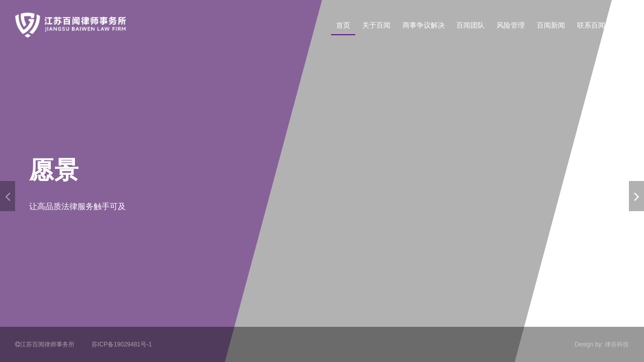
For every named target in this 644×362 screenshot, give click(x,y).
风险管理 (511, 25)
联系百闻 (591, 25)
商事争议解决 (424, 25)
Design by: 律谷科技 (602, 344)
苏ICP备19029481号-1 (122, 344)
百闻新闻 (551, 25)
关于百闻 (376, 25)
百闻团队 (470, 25)
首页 (343, 25)
